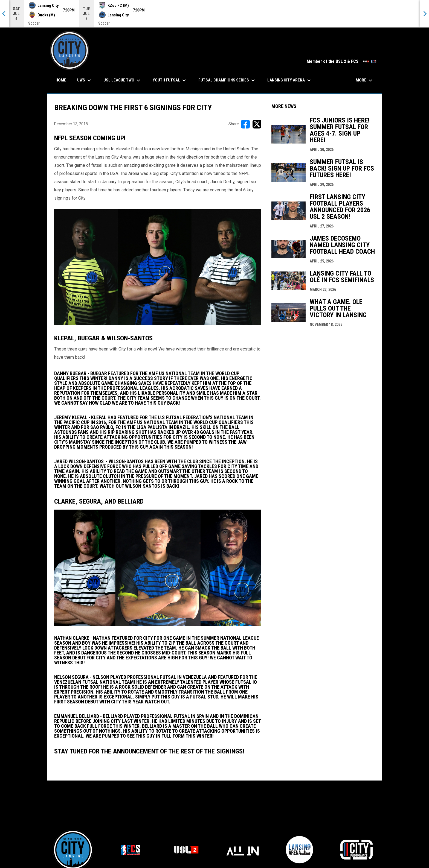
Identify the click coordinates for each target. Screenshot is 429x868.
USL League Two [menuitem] (123, 80)
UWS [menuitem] (85, 80)
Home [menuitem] (61, 80)
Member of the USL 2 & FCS (342, 61)
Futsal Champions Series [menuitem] (227, 80)
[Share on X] (257, 124)
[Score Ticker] (215, 14)
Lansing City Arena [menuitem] (290, 80)
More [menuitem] (365, 80)
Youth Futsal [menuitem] (170, 80)
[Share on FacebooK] (245, 124)
